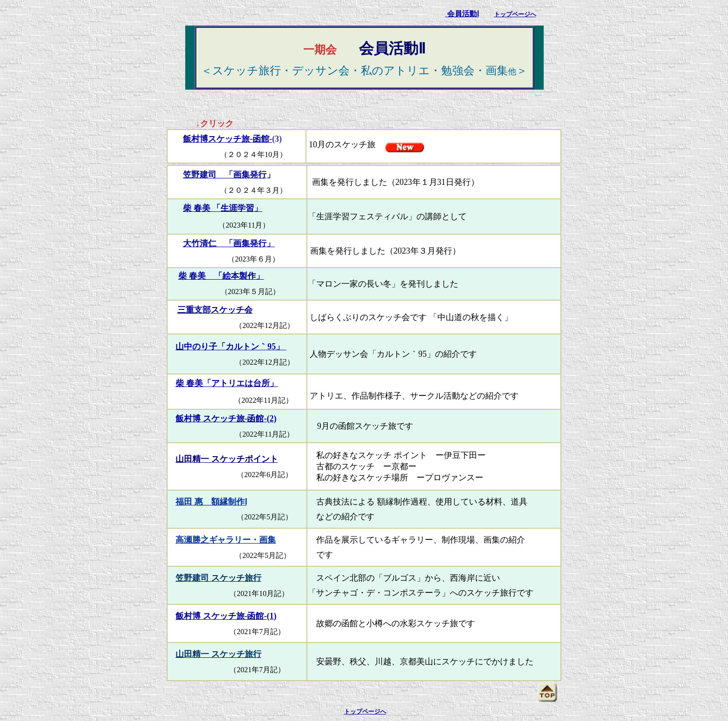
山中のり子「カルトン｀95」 (231, 347)
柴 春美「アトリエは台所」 (227, 383)
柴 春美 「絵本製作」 (221, 276)
